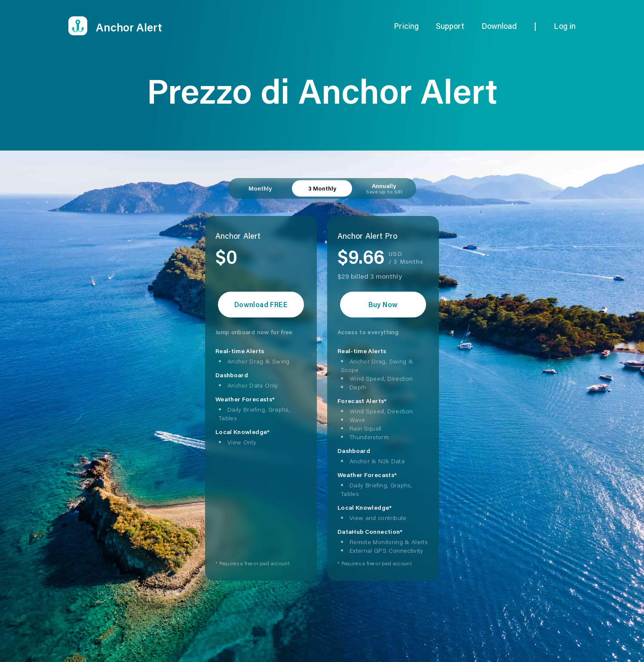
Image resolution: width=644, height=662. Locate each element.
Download (499, 26)
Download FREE (261, 304)
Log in (565, 26)
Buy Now (383, 304)
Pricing (406, 26)
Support (450, 26)
